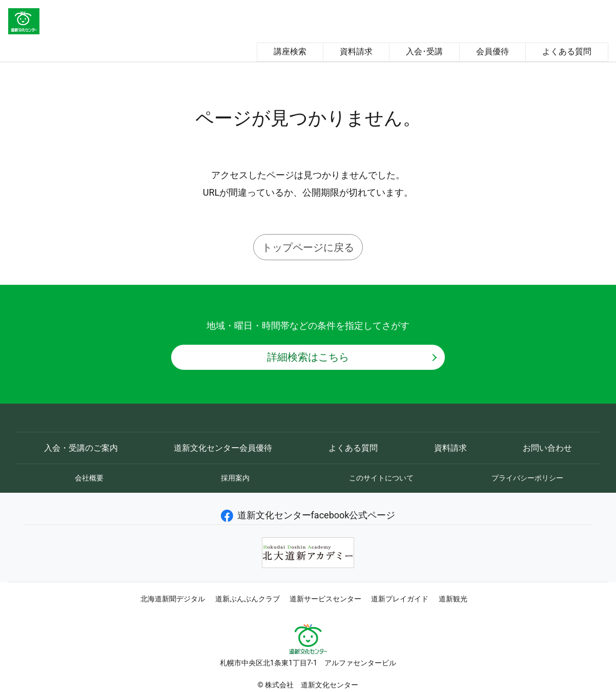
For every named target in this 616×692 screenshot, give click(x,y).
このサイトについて (381, 478)
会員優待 (492, 51)
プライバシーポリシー (527, 478)
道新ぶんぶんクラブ (248, 599)
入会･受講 (424, 51)
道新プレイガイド (400, 599)
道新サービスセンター (325, 599)
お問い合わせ (547, 448)
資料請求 (356, 51)
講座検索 (290, 51)
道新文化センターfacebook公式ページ (308, 515)
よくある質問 (567, 51)
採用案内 (235, 478)
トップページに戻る (308, 247)
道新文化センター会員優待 (223, 448)
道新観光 (453, 599)
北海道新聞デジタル (173, 599)
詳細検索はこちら (308, 357)
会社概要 (89, 478)
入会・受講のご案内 (81, 448)
